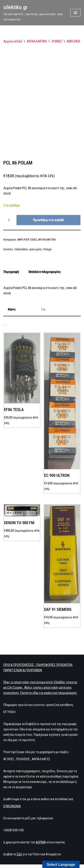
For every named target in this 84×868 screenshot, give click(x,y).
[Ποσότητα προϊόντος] (9, 220)
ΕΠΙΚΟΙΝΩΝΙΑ (12, 806)
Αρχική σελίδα (13, 41)
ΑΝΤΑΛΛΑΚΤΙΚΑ (37, 41)
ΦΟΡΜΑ (41, 842)
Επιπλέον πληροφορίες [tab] (45, 272)
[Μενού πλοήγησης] (75, 13)
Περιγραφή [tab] (11, 272)
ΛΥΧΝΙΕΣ (57, 41)
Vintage (47, 249)
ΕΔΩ (19, 854)
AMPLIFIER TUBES (27, 240)
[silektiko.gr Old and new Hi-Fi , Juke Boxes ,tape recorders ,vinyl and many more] (33, 13)
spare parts (35, 249)
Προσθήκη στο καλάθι (48, 220)
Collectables (21, 249)
